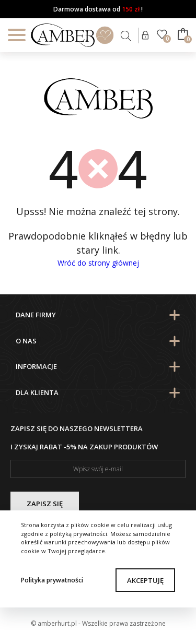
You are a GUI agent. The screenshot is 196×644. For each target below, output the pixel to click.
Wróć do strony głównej (98, 263)
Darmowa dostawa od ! (98, 9)
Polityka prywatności (52, 580)
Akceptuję (145, 580)
